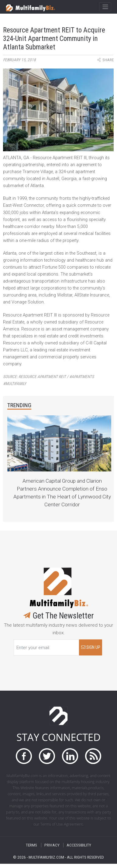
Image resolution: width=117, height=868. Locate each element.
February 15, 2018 (19, 60)
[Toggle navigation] (105, 7)
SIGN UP (91, 647)
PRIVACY (52, 845)
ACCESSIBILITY (79, 845)
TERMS (31, 845)
